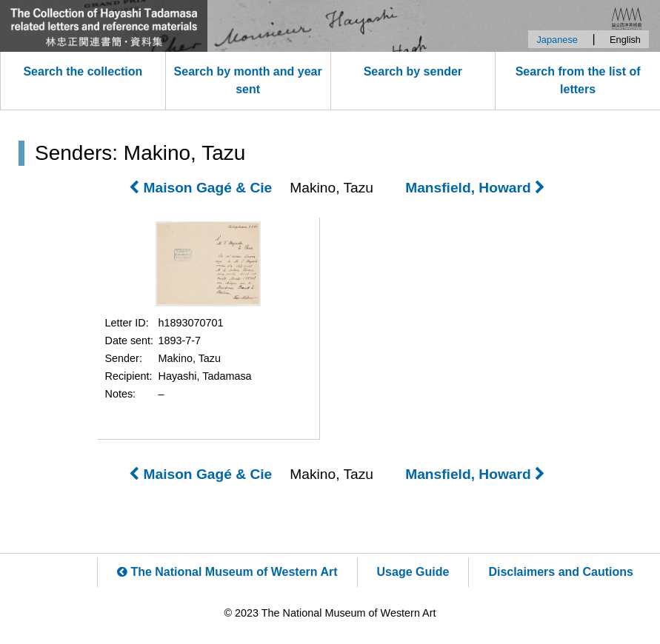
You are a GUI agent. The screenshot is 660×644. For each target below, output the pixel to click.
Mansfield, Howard (475, 188)
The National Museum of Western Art (227, 572)
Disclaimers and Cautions (561, 572)
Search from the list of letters (578, 80)
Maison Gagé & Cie (200, 188)
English (625, 40)
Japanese (557, 40)
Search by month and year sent (248, 80)
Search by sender (413, 71)
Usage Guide (413, 572)
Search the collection (83, 71)
